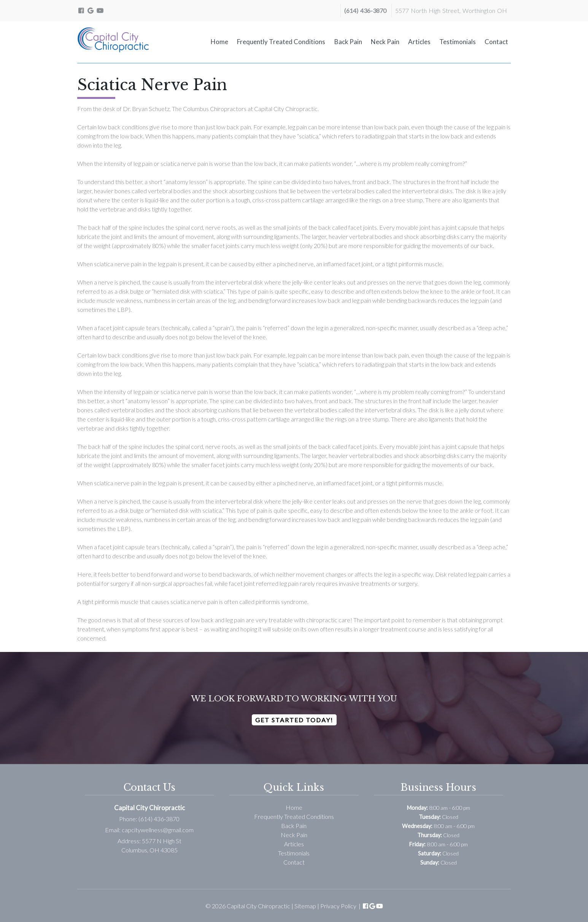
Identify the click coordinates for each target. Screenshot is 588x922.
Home (219, 42)
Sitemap (305, 906)
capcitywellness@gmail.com (158, 830)
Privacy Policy (338, 906)
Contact (496, 42)
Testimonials (458, 42)
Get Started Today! (294, 720)
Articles (419, 42)
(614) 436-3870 (365, 10)
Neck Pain (385, 42)
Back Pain (348, 42)
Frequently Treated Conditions (281, 42)
